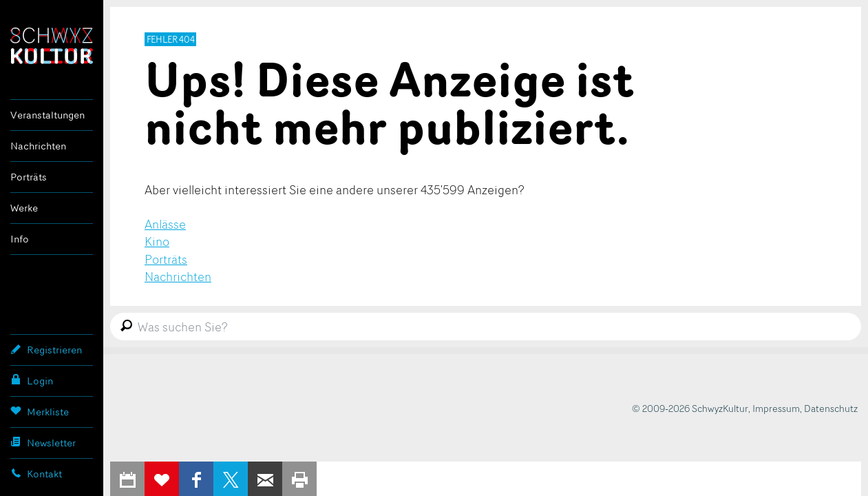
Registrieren (46, 349)
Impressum (776, 408)
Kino (157, 241)
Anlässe (165, 224)
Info (20, 239)
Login (32, 380)
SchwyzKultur (52, 46)
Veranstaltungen (47, 115)
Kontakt (36, 473)
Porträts (29, 177)
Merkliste (40, 411)
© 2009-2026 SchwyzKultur (690, 408)
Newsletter (43, 442)
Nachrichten (38, 146)
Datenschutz (831, 408)
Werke (24, 208)
